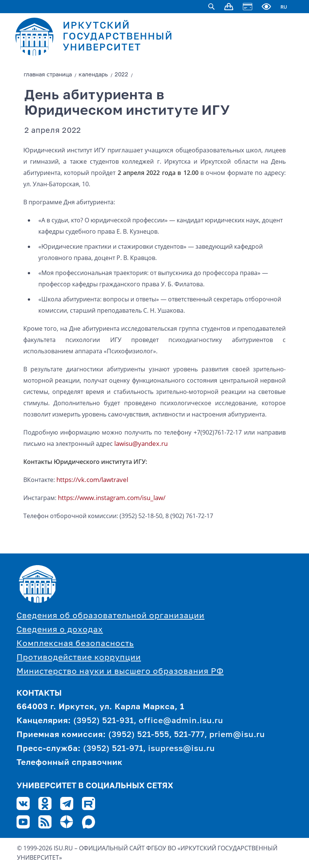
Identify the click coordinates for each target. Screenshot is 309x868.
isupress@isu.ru (182, 749)
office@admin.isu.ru (181, 721)
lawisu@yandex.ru (141, 443)
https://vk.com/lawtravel (92, 480)
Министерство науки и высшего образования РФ (120, 672)
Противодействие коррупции (79, 658)
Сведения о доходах (60, 630)
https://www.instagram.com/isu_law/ (112, 498)
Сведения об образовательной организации (111, 616)
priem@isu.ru (237, 735)
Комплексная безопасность (75, 644)
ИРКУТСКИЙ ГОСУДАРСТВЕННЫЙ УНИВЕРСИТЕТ (118, 37)
